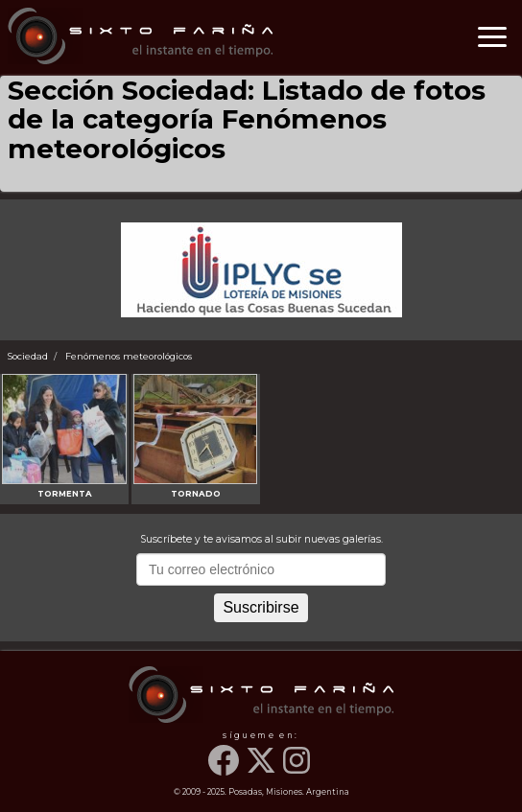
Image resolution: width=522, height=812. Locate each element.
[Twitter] (263, 770)
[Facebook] (225, 770)
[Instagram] (298, 770)
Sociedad (28, 356)
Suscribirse (261, 607)
